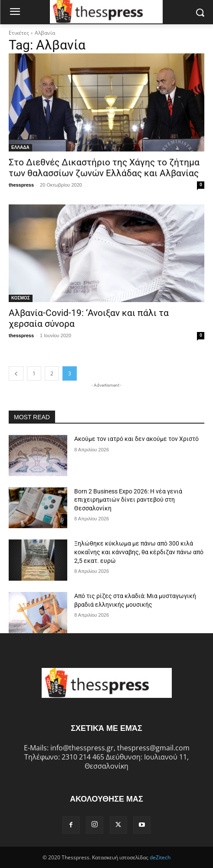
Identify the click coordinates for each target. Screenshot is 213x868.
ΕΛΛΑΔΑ (20, 147)
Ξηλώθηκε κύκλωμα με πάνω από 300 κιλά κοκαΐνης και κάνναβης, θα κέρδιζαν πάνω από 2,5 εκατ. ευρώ (139, 552)
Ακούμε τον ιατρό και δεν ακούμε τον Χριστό (136, 439)
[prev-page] (16, 373)
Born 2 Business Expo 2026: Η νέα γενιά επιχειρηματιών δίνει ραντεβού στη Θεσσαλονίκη (128, 500)
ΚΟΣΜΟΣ (21, 298)
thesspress (21, 185)
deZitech (160, 857)
